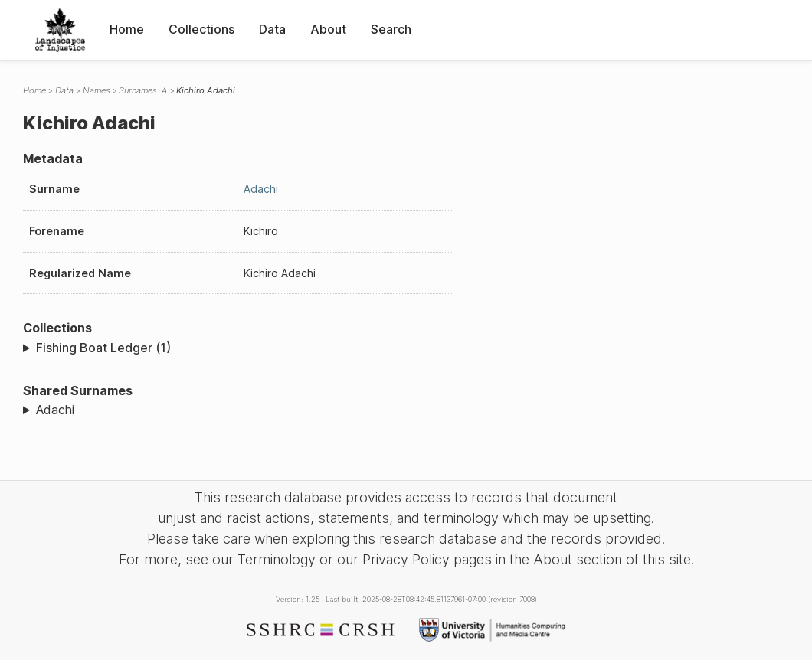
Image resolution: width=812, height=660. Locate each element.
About (328, 29)
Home (127, 29)
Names (97, 90)
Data (272, 29)
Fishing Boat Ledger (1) (103, 348)
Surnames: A (143, 90)
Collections (201, 29)
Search (391, 29)
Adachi (261, 189)
